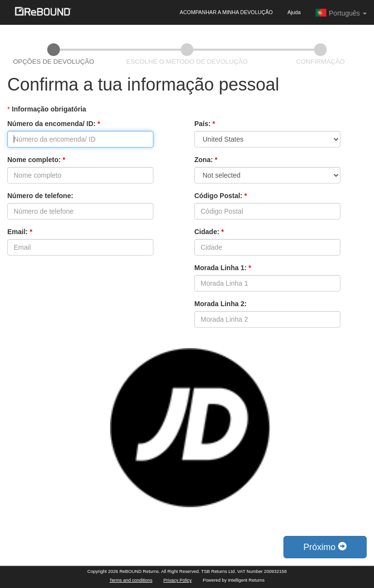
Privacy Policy (178, 580)
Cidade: (209, 232)
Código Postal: (221, 196)
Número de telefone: (40, 196)
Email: (20, 232)
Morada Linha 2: (220, 304)
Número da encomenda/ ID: (54, 124)
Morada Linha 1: (223, 268)
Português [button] (341, 13)
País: (205, 124)
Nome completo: (36, 160)
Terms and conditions (131, 580)
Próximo (325, 547)
